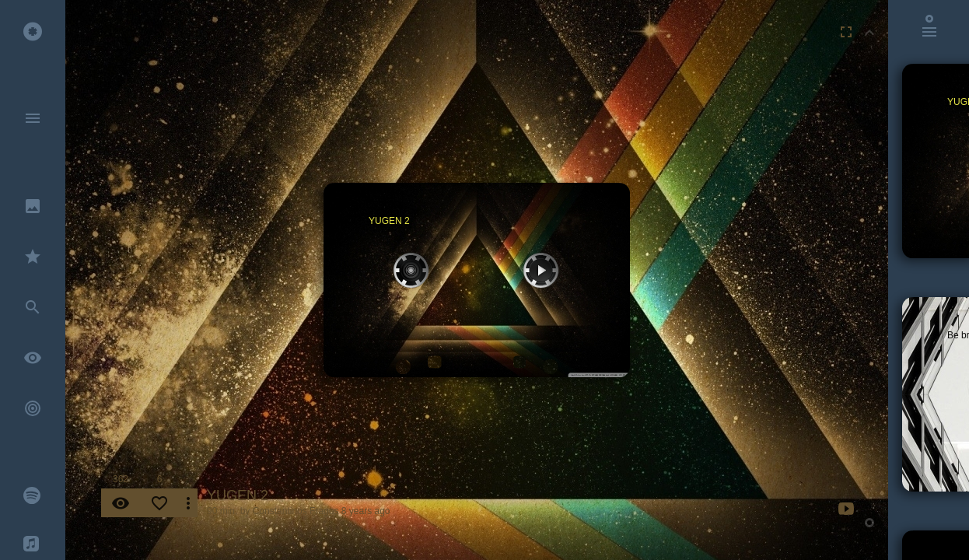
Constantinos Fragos (296, 511)
